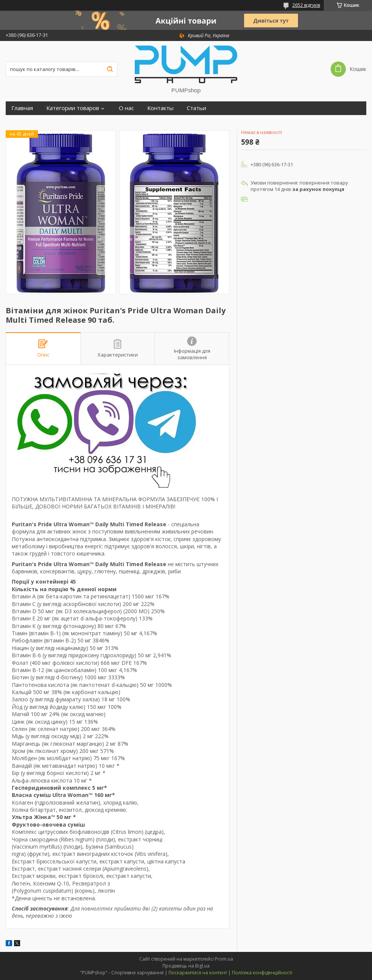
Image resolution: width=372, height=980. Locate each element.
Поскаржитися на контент (198, 973)
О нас (126, 108)
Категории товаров (73, 108)
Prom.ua (224, 959)
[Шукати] (110, 69)
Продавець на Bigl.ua (186, 966)
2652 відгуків (306, 5)
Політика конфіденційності (262, 973)
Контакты (160, 108)
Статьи (196, 108)
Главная (22, 108)
